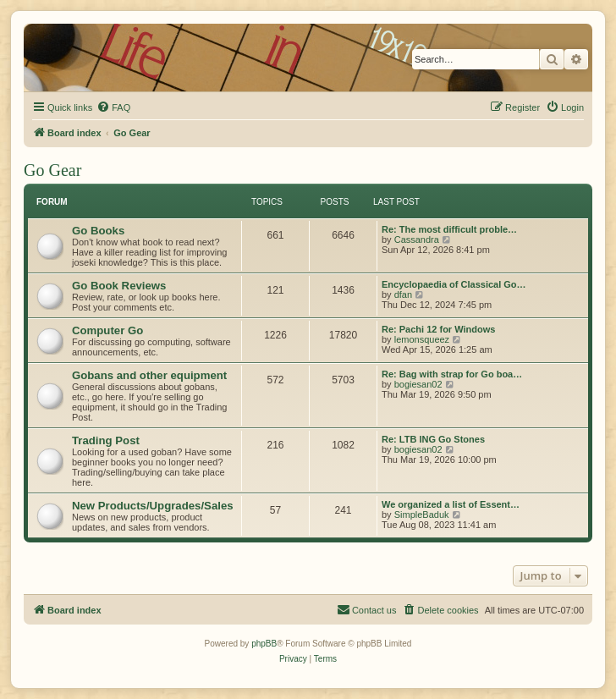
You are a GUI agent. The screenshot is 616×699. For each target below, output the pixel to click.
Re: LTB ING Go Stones (433, 439)
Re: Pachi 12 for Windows (438, 329)
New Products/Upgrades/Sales (153, 506)
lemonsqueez (422, 339)
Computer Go (107, 330)
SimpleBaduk (422, 515)
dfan (403, 294)
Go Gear (52, 170)
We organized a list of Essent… (451, 504)
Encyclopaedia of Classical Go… (454, 284)
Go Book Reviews (119, 286)
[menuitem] (113, 107)
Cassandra (417, 239)
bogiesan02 (418, 384)
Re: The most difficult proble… (449, 229)
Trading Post (106, 440)
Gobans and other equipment (149, 375)
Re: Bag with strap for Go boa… (452, 374)
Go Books (98, 231)
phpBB (264, 644)
